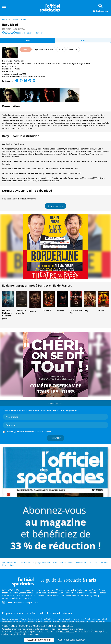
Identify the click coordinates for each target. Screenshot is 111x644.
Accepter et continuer (39, 640)
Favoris (38, 33)
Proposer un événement (63, 563)
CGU (96, 563)
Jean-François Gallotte (51, 63)
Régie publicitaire (44, 563)
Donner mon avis (55, 206)
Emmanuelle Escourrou (30, 63)
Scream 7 (47, 310)
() (24, 149)
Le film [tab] (28, 40)
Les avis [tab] (83, 40)
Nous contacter (28, 563)
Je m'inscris (55, 438)
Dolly (86, 311)
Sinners (101, 311)
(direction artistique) (81, 161)
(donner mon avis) (24, 33)
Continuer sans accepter (72, 640)
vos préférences (67, 631)
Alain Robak (19, 61)
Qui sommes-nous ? (11, 563)
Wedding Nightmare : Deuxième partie (7, 314)
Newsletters (81, 563)
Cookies (14, 565)
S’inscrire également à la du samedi (28, 432)
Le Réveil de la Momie (21, 312)
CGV (90, 563)
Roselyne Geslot (84, 63)
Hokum (33, 311)
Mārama (60, 310)
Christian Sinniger (68, 63)
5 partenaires (21, 631)
